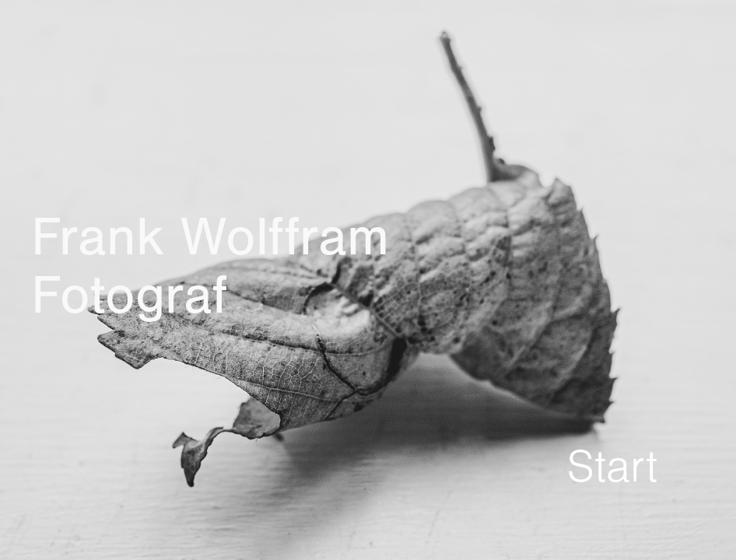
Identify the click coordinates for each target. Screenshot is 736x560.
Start (612, 467)
